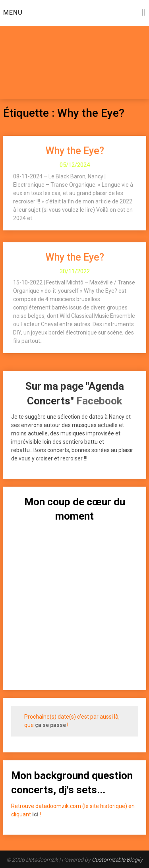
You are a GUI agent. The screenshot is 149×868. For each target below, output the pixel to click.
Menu (13, 13)
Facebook (99, 401)
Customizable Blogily (117, 860)
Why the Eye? (75, 151)
